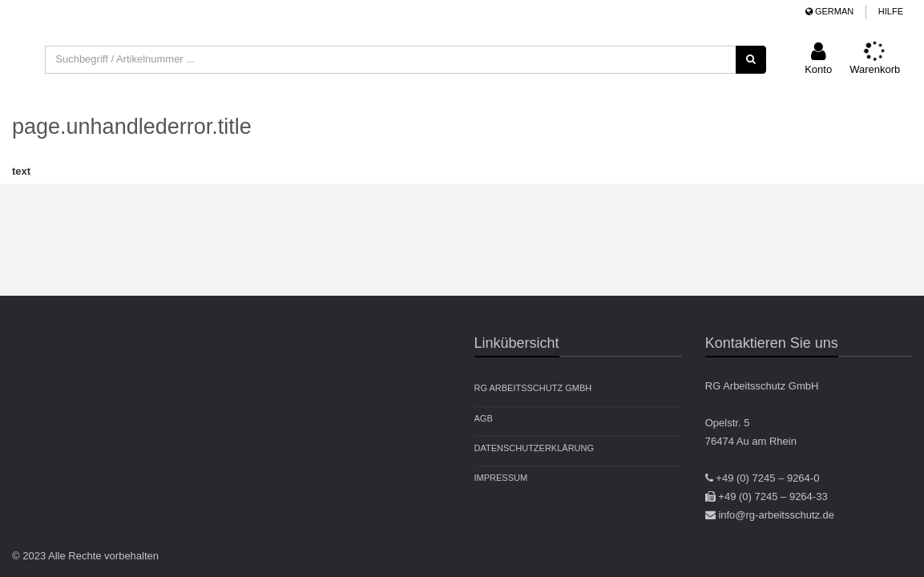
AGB (484, 418)
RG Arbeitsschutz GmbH (533, 388)
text (21, 171)
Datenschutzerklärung (535, 448)
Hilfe (891, 11)
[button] (818, 60)
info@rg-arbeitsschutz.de (776, 515)
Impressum (501, 478)
